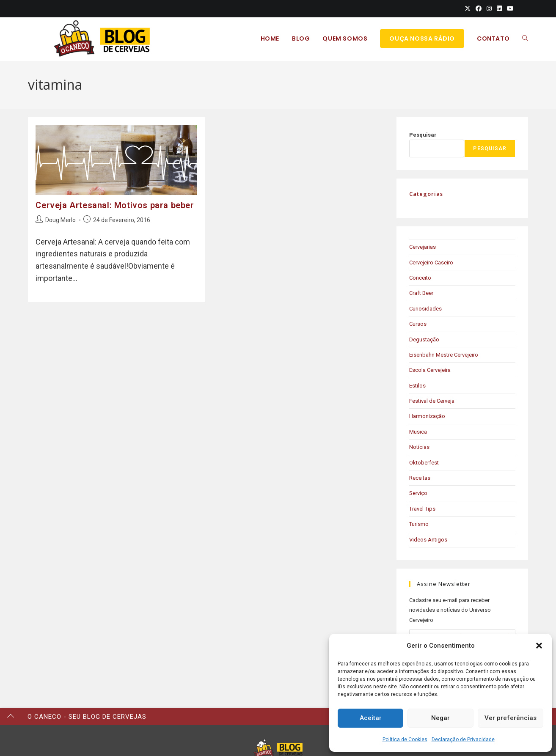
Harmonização (427, 416)
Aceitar (371, 718)
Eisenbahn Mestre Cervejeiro (444, 355)
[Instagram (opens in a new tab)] (489, 8)
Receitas (420, 478)
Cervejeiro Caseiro (431, 263)
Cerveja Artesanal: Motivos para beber (115, 205)
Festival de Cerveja (432, 401)
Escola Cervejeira (430, 370)
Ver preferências (511, 718)
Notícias (419, 447)
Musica (418, 432)
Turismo (419, 524)
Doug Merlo (61, 220)
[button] (539, 646)
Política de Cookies (405, 740)
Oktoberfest (424, 463)
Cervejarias (423, 247)
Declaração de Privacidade (463, 740)
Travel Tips (422, 509)
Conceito (420, 278)
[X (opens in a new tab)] (468, 8)
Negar (440, 718)
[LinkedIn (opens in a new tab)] (499, 8)
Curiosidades (425, 309)
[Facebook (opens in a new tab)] (479, 8)
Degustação (424, 340)
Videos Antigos (428, 540)
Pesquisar (423, 135)
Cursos (418, 324)
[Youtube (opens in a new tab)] (509, 8)
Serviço (418, 493)
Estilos (417, 386)
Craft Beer (421, 293)
